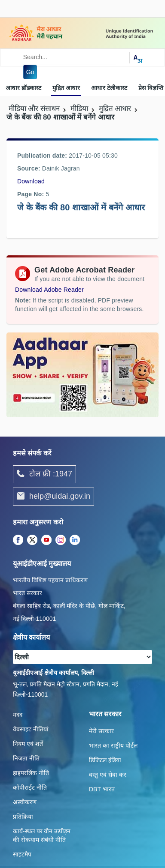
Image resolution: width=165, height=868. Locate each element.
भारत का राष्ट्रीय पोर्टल (113, 745)
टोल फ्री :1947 (44, 474)
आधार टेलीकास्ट (109, 88)
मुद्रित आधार (66, 88)
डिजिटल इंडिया (105, 760)
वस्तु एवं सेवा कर (108, 775)
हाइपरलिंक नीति (31, 773)
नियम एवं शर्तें (28, 744)
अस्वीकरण (25, 802)
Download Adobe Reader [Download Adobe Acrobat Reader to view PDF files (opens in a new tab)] (49, 290)
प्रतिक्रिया (23, 817)
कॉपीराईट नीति (30, 787)
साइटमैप (22, 854)
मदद (18, 715)
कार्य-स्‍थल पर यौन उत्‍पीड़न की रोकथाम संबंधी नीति (42, 835)
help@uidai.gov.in (53, 497)
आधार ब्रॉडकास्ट (23, 88)
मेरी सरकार (101, 731)
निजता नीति (26, 758)
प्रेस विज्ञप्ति (151, 88)
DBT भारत (102, 789)
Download (31, 181)
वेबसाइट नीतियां (31, 729)
